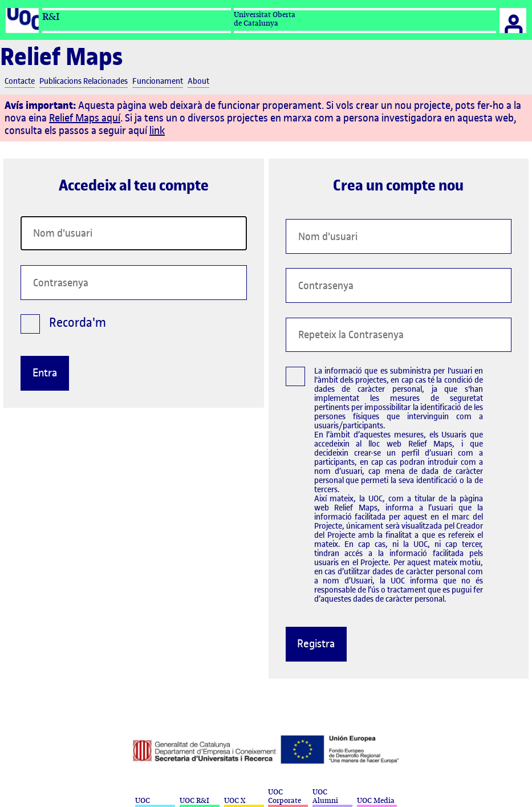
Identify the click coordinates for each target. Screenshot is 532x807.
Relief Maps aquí (85, 118)
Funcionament (158, 82)
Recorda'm (63, 326)
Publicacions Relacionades (84, 82)
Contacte (20, 82)
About (198, 82)
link (157, 130)
